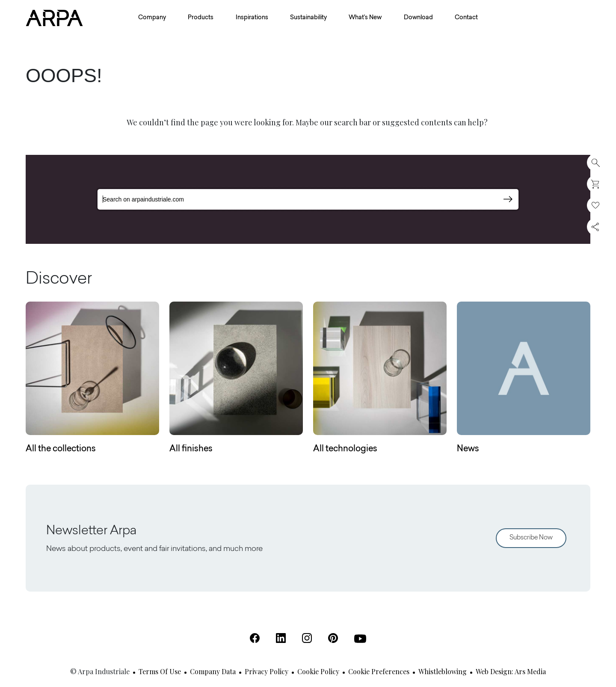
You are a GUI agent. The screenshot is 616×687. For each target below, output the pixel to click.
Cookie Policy (318, 671)
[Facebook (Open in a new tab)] (255, 638)
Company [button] (152, 18)
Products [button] (201, 18)
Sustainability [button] (308, 18)
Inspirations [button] (252, 18)
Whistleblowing (443, 671)
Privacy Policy (267, 671)
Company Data (213, 671)
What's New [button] (365, 18)
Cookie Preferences (379, 671)
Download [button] (418, 18)
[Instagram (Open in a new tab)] (307, 638)
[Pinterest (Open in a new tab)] (333, 638)
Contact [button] (466, 18)
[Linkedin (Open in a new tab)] (281, 638)
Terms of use (160, 671)
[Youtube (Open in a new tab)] (360, 639)
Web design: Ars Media (511, 671)
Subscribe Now (531, 538)
